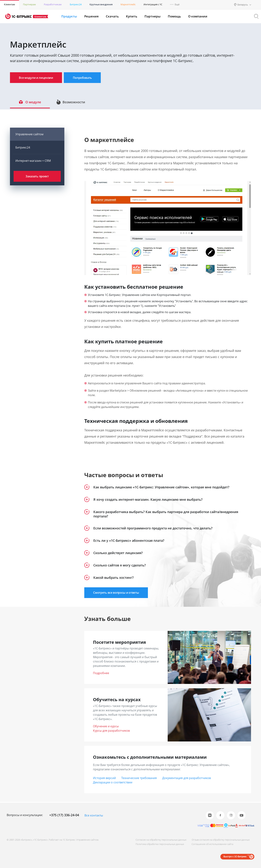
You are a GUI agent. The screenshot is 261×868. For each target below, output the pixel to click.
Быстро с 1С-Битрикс (235, 857)
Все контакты (94, 816)
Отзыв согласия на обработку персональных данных (220, 840)
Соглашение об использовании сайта (212, 844)
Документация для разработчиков (187, 779)
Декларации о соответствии (113, 783)
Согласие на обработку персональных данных (159, 840)
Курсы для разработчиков (111, 732)
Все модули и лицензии (38, 78)
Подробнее (101, 674)
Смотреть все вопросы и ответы (118, 593)
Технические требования (139, 779)
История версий (104, 779)
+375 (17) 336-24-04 (64, 815)
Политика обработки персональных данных (158, 844)
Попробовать (88, 78)
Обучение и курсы (106, 727)
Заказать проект (37, 177)
